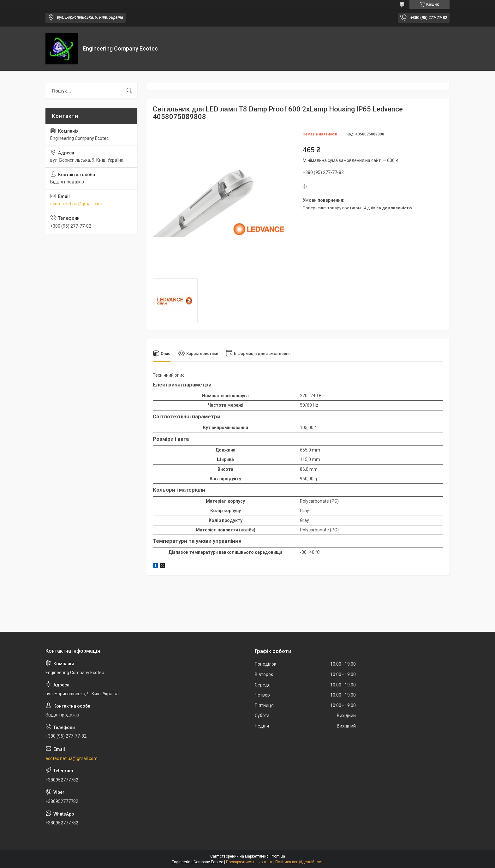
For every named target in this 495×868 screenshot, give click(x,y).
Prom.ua (278, 856)
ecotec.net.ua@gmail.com (76, 204)
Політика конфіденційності (299, 862)
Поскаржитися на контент (249, 862)
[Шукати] (129, 91)
